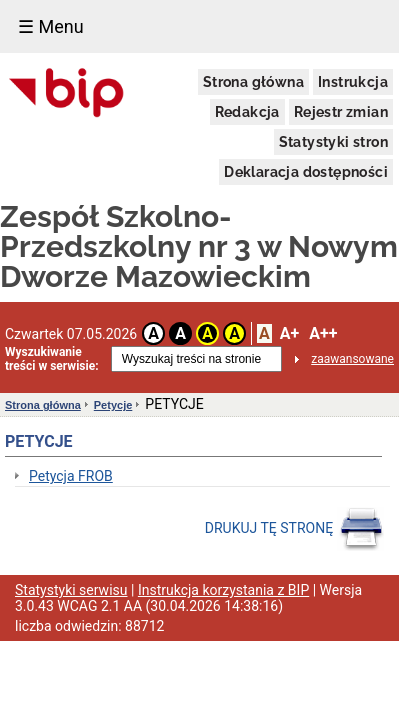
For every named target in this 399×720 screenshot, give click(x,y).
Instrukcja (353, 82)
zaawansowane (352, 359)
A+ (289, 333)
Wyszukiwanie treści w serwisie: (52, 359)
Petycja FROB (71, 476)
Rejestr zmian (341, 112)
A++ (323, 333)
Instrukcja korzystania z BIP (223, 590)
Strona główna (253, 82)
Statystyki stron (333, 142)
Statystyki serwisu (71, 590)
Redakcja (247, 112)
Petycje (113, 405)
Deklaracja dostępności (306, 172)
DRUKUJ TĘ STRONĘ (294, 529)
